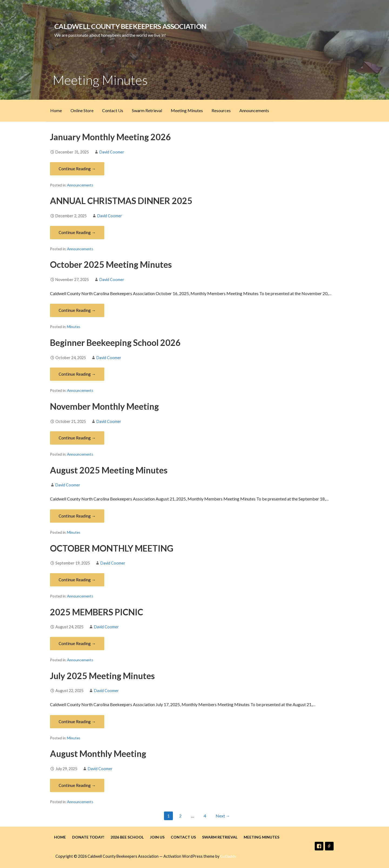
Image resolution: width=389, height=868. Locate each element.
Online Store (82, 110)
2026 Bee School (127, 837)
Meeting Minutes (187, 110)
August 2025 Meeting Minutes (109, 470)
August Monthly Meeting (98, 754)
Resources (221, 110)
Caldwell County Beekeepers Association (130, 26)
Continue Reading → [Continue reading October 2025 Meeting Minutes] (77, 310)
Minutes (74, 327)
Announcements (254, 110)
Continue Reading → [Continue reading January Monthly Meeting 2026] (77, 169)
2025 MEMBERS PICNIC (97, 612)
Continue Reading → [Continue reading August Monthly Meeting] (77, 785)
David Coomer (112, 152)
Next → (223, 816)
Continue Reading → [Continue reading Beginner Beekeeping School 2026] (77, 374)
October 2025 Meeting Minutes (111, 264)
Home (56, 110)
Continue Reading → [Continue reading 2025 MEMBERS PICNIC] (77, 643)
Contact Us (113, 110)
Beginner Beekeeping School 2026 (115, 343)
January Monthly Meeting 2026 (110, 137)
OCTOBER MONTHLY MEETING (112, 548)
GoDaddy (228, 856)
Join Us (157, 837)
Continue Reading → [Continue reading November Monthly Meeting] (77, 438)
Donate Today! (88, 837)
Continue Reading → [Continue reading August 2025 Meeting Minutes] (77, 516)
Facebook (319, 846)
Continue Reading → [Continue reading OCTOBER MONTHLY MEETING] (77, 580)
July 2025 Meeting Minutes (102, 676)
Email (329, 846)
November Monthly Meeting (104, 406)
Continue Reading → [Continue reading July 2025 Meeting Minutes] (77, 722)
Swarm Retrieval (147, 110)
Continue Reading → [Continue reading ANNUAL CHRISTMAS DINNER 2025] (77, 232)
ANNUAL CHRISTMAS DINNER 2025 (121, 201)
